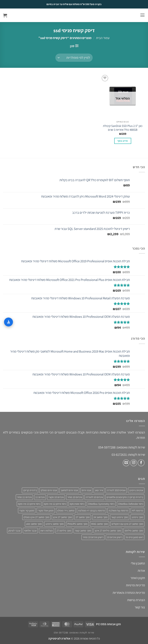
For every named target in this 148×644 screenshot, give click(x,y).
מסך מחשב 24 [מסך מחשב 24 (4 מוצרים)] (100, 517)
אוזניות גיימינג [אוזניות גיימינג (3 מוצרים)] (136, 490)
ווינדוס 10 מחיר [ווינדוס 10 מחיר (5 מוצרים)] (75, 497)
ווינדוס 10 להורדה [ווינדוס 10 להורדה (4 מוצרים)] (94, 497)
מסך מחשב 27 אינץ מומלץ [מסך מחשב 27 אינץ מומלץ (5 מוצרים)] (36, 517)
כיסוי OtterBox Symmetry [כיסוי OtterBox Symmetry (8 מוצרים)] (101, 504)
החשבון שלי (138, 563)
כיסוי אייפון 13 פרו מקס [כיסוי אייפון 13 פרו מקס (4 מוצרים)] (29, 504)
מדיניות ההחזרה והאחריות (129, 593)
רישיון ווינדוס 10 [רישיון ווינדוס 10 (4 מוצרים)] (115, 537)
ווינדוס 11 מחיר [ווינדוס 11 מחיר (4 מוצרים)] (24, 497)
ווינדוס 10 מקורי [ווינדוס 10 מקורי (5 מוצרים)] (56, 497)
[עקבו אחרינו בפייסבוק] (141, 463)
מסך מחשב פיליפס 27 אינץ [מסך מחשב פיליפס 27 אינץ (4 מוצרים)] (108, 531)
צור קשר (140, 607)
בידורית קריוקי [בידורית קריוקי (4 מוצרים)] (30, 490)
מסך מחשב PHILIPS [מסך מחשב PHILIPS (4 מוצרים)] (77, 524)
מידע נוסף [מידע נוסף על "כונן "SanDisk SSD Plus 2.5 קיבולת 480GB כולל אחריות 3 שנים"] (123, 141)
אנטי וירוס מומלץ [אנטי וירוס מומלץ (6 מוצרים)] (49, 490)
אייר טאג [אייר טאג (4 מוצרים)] (99, 490)
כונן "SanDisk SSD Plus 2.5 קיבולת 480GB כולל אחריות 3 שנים (123, 128)
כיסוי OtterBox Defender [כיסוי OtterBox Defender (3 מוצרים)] (131, 504)
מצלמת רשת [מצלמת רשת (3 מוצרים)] (47, 531)
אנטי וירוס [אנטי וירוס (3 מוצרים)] (86, 490)
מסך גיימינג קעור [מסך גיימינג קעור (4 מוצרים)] (120, 517)
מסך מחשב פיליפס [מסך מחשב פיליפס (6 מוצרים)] (134, 531)
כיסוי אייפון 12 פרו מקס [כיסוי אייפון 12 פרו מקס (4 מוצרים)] (55, 504)
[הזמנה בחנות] (74, 58)
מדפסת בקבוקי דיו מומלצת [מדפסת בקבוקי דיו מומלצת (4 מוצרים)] (91, 511)
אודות (141, 571)
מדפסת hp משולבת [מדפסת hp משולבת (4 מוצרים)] (118, 511)
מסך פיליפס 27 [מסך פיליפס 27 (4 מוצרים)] (64, 531)
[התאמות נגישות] (8, 322)
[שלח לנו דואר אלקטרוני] (126, 463)
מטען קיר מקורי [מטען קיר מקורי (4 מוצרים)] (27, 511)
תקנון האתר (138, 578)
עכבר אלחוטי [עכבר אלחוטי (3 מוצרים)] (30, 531)
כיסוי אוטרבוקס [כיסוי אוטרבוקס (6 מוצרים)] (77, 504)
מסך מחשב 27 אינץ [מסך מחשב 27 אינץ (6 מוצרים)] (62, 517)
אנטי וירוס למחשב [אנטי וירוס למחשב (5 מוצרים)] (69, 490)
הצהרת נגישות (136, 600)
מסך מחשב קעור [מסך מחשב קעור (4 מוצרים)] (83, 531)
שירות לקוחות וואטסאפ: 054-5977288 (74, 633)
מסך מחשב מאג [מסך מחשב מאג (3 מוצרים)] (34, 524)
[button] (142, 15)
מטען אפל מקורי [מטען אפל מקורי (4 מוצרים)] (46, 511)
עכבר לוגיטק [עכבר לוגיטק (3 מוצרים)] (14, 531)
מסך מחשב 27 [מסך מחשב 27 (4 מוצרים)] (83, 517)
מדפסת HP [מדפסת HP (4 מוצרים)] (137, 511)
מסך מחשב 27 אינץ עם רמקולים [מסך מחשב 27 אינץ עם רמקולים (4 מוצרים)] (127, 524)
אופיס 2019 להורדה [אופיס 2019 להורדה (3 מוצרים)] (116, 490)
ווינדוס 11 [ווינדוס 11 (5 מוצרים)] (40, 497)
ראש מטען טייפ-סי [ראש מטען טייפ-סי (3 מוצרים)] (134, 537)
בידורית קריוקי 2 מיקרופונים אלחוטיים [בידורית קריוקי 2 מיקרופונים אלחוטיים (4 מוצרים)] (125, 497)
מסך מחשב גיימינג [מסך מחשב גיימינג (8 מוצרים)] (55, 524)
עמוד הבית (103, 38)
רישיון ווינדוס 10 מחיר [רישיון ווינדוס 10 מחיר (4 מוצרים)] (93, 537)
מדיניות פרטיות (135, 585)
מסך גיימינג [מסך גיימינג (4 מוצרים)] (137, 517)
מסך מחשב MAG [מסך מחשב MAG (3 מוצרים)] (100, 524)
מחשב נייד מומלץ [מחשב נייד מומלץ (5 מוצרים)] (66, 511)
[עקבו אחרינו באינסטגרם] (134, 463)
